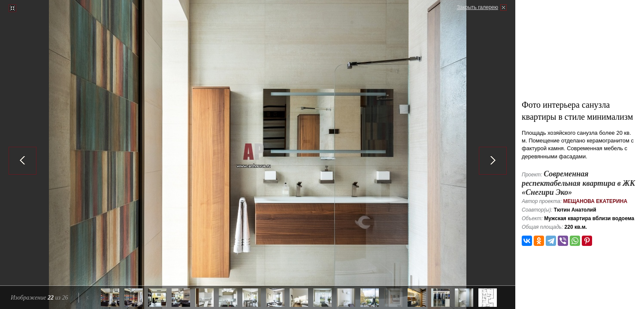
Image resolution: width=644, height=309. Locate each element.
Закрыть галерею (478, 7)
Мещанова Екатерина (595, 201)
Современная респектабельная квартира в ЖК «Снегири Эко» (578, 183)
